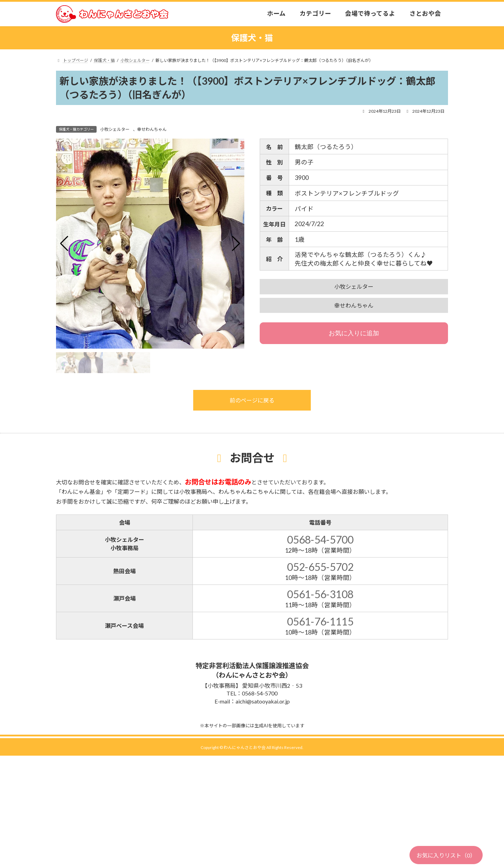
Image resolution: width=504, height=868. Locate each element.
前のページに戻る (252, 400)
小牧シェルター (115, 129)
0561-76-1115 (320, 621)
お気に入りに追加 (354, 333)
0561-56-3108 (320, 594)
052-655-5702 (320, 567)
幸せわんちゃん (152, 129)
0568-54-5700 (320, 539)
